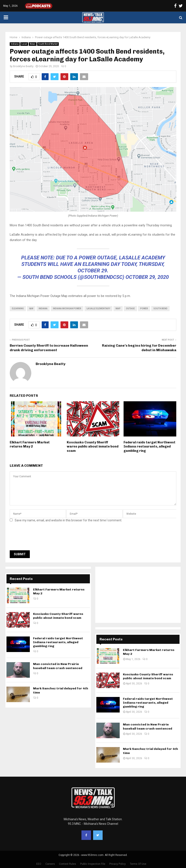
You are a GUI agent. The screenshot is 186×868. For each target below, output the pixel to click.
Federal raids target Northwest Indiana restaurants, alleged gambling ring (149, 447)
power (144, 309)
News (33, 44)
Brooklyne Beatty (23, 66)
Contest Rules (68, 864)
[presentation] (43, 538)
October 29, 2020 (147, 277)
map (118, 309)
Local (24, 44)
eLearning (18, 309)
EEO (39, 864)
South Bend (160, 309)
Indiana (15, 44)
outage (130, 309)
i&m (31, 309)
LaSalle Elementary (98, 309)
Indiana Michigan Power (67, 309)
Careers (50, 864)
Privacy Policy (118, 864)
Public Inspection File (93, 864)
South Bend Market (48, 44)
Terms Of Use (138, 864)
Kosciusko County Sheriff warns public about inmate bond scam (93, 447)
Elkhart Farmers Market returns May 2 (30, 444)
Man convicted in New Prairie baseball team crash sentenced (58, 666)
